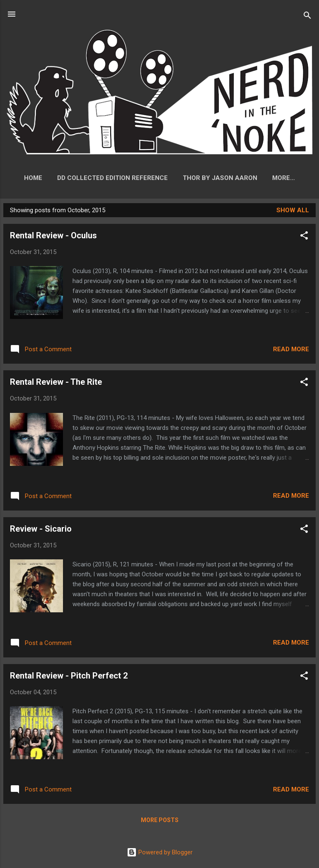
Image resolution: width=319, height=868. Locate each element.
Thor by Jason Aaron (239, 178)
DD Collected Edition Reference (132, 178)
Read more (291, 351)
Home (52, 178)
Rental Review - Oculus (53, 237)
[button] (304, 239)
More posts (160, 822)
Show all (293, 212)
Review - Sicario (41, 530)
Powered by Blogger (160, 852)
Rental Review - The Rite (56, 384)
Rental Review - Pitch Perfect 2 (69, 677)
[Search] (307, 17)
